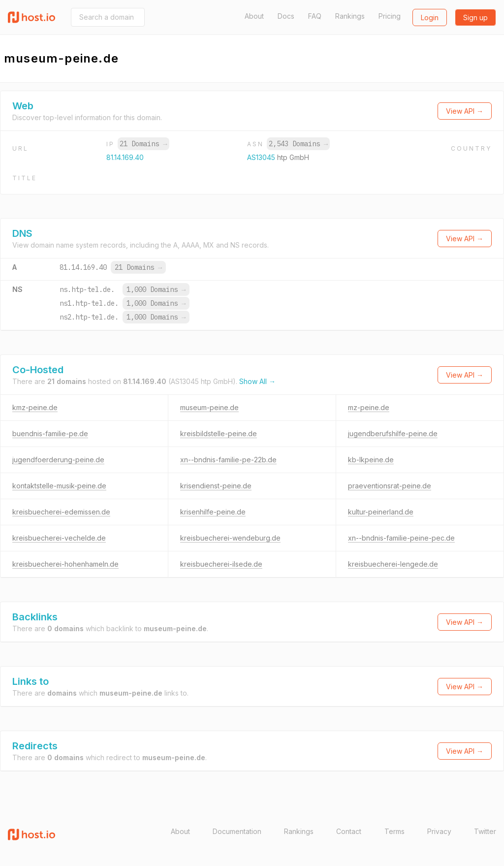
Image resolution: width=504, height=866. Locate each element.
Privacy (439, 831)
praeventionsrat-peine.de (390, 486)
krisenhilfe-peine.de (213, 512)
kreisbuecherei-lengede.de (393, 564)
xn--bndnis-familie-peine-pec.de (401, 538)
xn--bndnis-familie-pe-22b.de (228, 460)
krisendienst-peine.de (216, 486)
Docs (286, 16)
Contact (349, 831)
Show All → (257, 381)
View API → (465, 111)
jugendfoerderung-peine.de (58, 460)
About (254, 16)
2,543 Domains (298, 144)
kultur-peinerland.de (381, 512)
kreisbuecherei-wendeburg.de (230, 538)
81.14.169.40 (125, 157)
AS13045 (262, 157)
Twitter (485, 831)
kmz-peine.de (35, 407)
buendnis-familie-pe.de (50, 433)
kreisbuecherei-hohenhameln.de (65, 564)
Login (430, 17)
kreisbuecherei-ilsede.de (221, 564)
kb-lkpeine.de (371, 460)
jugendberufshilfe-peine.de (393, 433)
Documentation (237, 831)
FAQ (315, 16)
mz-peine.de (369, 407)
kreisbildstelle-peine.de (219, 433)
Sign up (475, 17)
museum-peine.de (209, 407)
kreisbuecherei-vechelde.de (59, 538)
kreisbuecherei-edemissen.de (61, 512)
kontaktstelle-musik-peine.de (59, 486)
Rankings (350, 16)
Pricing (390, 16)
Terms (394, 831)
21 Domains (143, 144)
